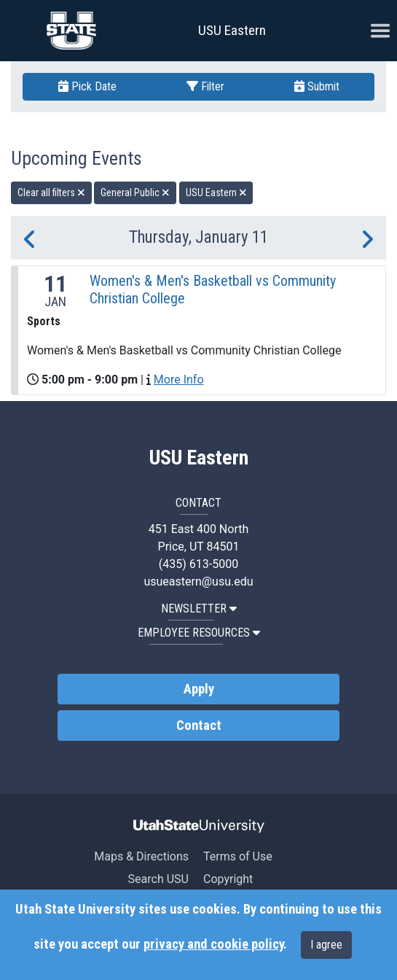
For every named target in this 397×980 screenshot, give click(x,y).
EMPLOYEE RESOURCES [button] (199, 633)
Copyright (228, 879)
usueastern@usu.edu (198, 582)
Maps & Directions (141, 856)
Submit (317, 86)
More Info (179, 380)
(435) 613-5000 (198, 564)
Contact (199, 726)
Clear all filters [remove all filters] (51, 192)
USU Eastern (232, 30)
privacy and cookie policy (213, 944)
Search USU (158, 879)
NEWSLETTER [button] (199, 608)
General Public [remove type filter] (135, 192)
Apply (199, 689)
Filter (205, 86)
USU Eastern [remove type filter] (216, 192)
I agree (326, 945)
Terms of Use (238, 856)
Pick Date (87, 86)
